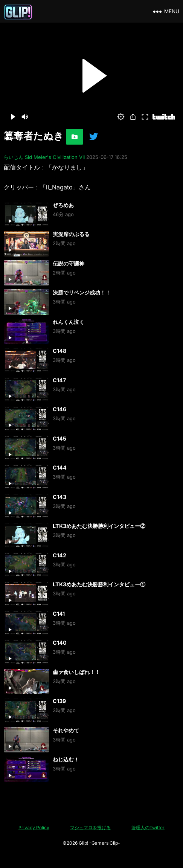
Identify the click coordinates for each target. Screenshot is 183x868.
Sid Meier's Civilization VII (55, 157)
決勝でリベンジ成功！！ (82, 292)
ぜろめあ (63, 205)
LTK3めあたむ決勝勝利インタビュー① (99, 584)
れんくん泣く (69, 322)
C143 (59, 497)
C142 (59, 555)
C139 (59, 701)
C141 (59, 614)
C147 (59, 380)
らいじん (14, 157)
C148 (59, 351)
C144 (60, 468)
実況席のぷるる (71, 234)
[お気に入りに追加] (75, 137)
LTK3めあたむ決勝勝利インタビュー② (99, 526)
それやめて (66, 730)
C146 (59, 409)
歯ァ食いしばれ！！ (76, 672)
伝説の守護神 (69, 263)
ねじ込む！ (66, 759)
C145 (59, 439)
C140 (60, 643)
